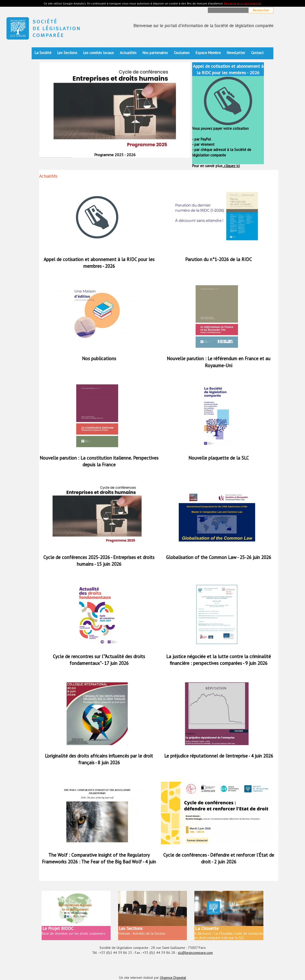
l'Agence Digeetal (173, 978)
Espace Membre (208, 54)
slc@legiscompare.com (195, 953)
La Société (43, 54)
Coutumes (182, 54)
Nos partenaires (155, 53)
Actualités (128, 54)
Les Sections (67, 54)
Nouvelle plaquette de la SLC (219, 458)
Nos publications (99, 358)
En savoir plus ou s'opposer (242, 3)
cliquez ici (231, 166)
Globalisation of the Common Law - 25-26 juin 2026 (219, 557)
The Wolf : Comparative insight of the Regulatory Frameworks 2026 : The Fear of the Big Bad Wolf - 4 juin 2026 (99, 862)
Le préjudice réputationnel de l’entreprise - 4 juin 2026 (219, 756)
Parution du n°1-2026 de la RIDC (219, 259)
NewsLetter (236, 54)
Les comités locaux (99, 54)
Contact (257, 54)
